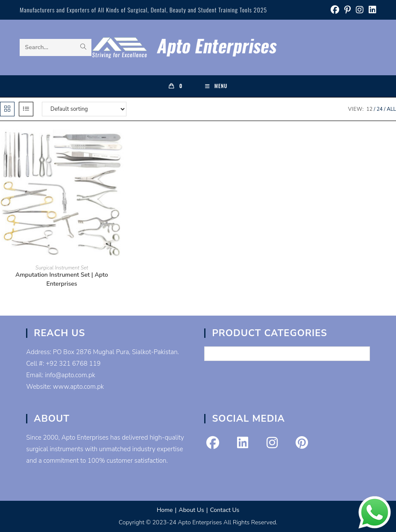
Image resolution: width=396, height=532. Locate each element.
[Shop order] (84, 109)
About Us (191, 510)
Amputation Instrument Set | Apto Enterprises (62, 279)
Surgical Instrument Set (62, 268)
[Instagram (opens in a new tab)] (360, 10)
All (391, 109)
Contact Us (224, 510)
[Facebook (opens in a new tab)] (335, 10)
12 (370, 109)
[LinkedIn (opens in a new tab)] (371, 10)
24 (379, 109)
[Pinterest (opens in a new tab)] (348, 10)
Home (165, 510)
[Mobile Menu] (216, 86)
